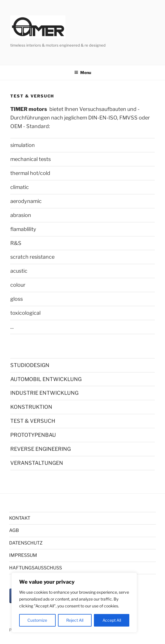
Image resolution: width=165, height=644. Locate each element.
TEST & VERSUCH (33, 421)
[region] (74, 603)
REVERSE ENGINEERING (41, 449)
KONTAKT (20, 518)
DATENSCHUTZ (26, 543)
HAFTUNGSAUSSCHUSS (36, 568)
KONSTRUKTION (31, 407)
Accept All (112, 620)
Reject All (75, 620)
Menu (83, 72)
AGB (14, 530)
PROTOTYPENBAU (33, 435)
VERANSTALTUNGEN (37, 463)
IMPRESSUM (23, 555)
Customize (37, 620)
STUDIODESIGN (30, 365)
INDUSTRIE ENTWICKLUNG (44, 393)
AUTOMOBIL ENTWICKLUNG (46, 379)
